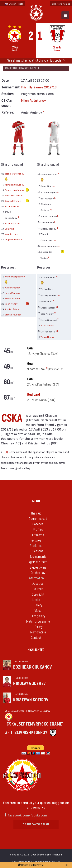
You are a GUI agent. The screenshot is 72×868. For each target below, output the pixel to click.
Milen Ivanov (11, 304)
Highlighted (36, 650)
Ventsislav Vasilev (14, 195)
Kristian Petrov (12, 309)
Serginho (9, 229)
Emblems (38, 535)
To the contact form (36, 824)
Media (36, 600)
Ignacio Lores (12, 234)
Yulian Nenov (47, 337)
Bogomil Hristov (13, 201)
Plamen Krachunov (14, 190)
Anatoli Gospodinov (15, 280)
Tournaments (38, 557)
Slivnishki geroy (31, 733)
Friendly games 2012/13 (39, 87)
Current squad (38, 519)
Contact (36, 638)
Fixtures (36, 540)
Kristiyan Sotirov (31, 700)
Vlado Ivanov (47, 325)
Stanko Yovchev (13, 314)
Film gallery (38, 616)
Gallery (38, 605)
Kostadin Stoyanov (14, 185)
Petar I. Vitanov (12, 298)
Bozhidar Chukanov (32, 667)
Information (36, 578)
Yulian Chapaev (12, 287)
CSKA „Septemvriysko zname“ (35, 724)
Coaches (38, 524)
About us (38, 584)
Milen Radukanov (34, 100)
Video (38, 611)
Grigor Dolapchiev (14, 239)
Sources (38, 589)
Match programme (38, 622)
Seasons (38, 551)
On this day (38, 573)
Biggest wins (38, 568)
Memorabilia (38, 632)
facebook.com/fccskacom (27, 815)
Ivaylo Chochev (13, 223)
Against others (38, 562)
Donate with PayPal (31, 865)
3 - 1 (9, 733)
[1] (43, 111)
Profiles (38, 530)
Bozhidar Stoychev (14, 177)
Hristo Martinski (13, 293)
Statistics (36, 546)
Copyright (38, 595)
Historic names (61, 4)
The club (36, 513)
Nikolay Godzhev (29, 684)
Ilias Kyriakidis (12, 206)
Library (38, 627)
